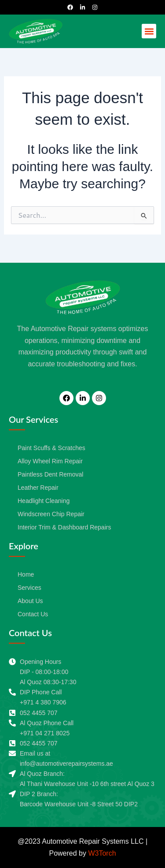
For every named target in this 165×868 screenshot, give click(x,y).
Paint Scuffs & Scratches (51, 448)
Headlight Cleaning (44, 501)
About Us (30, 601)
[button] (149, 31)
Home (26, 574)
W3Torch (102, 853)
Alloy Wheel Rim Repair (50, 461)
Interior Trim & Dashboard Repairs (64, 527)
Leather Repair (38, 488)
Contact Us (33, 614)
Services (29, 588)
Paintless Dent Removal (50, 474)
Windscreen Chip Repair (51, 514)
